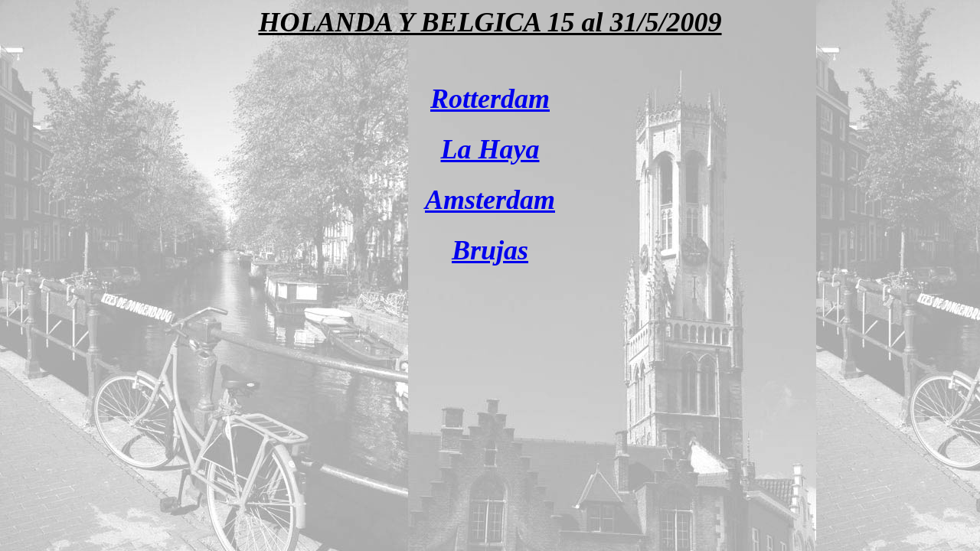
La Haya (490, 149)
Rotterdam (490, 99)
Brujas (490, 250)
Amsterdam (490, 200)
